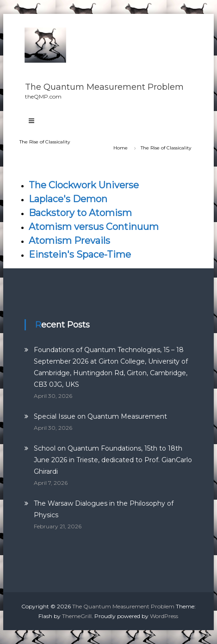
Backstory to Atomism (80, 213)
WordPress (164, 616)
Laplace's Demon (68, 199)
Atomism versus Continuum (94, 227)
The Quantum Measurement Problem (104, 87)
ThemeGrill (77, 616)
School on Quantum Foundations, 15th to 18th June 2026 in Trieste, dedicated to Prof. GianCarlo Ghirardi (113, 460)
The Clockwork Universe (84, 185)
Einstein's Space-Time (80, 254)
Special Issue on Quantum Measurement (100, 416)
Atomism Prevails (69, 241)
